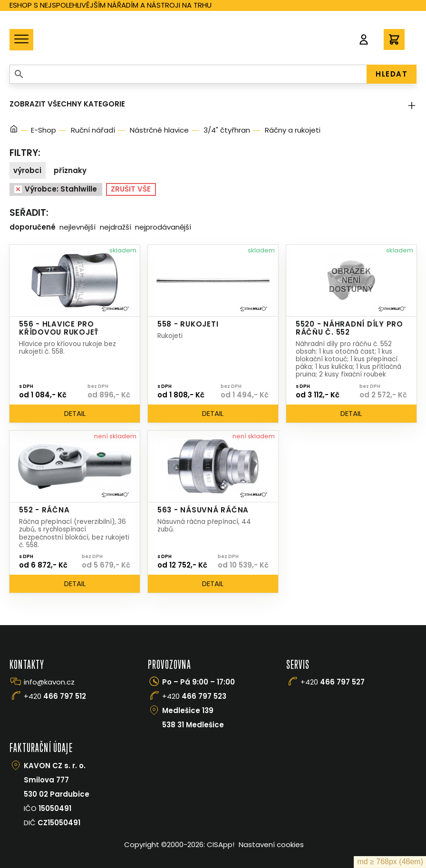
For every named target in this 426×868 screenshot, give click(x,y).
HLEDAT (392, 74)
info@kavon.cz (49, 682)
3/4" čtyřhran (227, 130)
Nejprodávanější (163, 227)
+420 (55, 696)
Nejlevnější (77, 227)
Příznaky (70, 170)
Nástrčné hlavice (159, 130)
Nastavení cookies (271, 844)
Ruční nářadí (93, 130)
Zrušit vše (131, 189)
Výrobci (27, 170)
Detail (75, 413)
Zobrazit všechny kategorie (213, 104)
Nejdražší (116, 227)
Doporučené (33, 227)
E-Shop (44, 130)
